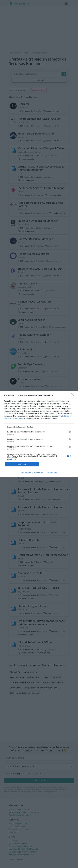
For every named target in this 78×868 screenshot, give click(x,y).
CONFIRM (22, 464)
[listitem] (39, 427)
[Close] (73, 396)
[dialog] (39, 434)
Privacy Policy (52, 473)
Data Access (39, 473)
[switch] (69, 432)
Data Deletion (26, 473)
